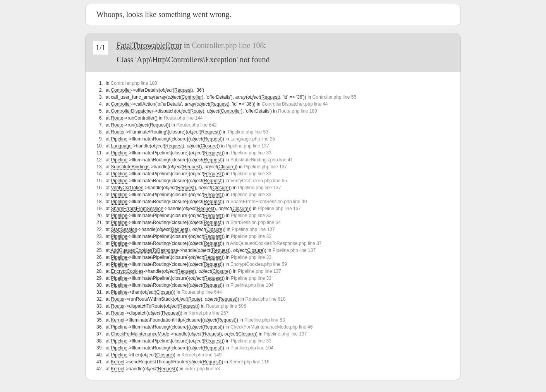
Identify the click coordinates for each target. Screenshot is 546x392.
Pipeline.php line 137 (248, 146)
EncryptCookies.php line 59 (259, 264)
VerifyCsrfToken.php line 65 (259, 181)
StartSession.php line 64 (256, 223)
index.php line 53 (202, 369)
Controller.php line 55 (334, 97)
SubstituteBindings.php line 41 (262, 160)
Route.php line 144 (183, 118)
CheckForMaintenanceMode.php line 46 (272, 327)
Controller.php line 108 (228, 45)
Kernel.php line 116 (249, 362)
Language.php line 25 (253, 139)
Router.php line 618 (266, 299)
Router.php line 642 (196, 125)
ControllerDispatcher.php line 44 (295, 104)
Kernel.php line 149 (202, 355)
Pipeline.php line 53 (248, 132)
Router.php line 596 (226, 306)
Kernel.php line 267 (209, 313)
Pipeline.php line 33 (251, 153)
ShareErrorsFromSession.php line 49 (269, 202)
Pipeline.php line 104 (252, 285)
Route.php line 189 (298, 111)
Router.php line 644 (202, 292)
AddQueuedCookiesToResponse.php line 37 (276, 243)
